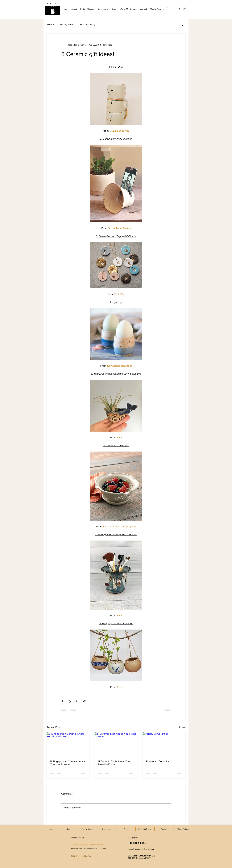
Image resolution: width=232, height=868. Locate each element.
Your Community (88, 24)
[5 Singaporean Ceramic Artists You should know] (68, 744)
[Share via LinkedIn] (77, 701)
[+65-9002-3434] (139, 843)
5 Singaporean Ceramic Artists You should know (68, 763)
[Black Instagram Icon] (184, 9)
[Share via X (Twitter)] (70, 701)
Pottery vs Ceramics (158, 761)
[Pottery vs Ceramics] (164, 744)
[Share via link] (84, 701)
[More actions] (169, 45)
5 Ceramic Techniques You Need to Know (114, 763)
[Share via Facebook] (63, 701)
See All (182, 727)
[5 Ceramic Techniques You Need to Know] (116, 744)
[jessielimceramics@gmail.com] (146, 849)
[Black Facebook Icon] (179, 9)
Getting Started (67, 24)
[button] (170, 8)
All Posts (50, 24)
